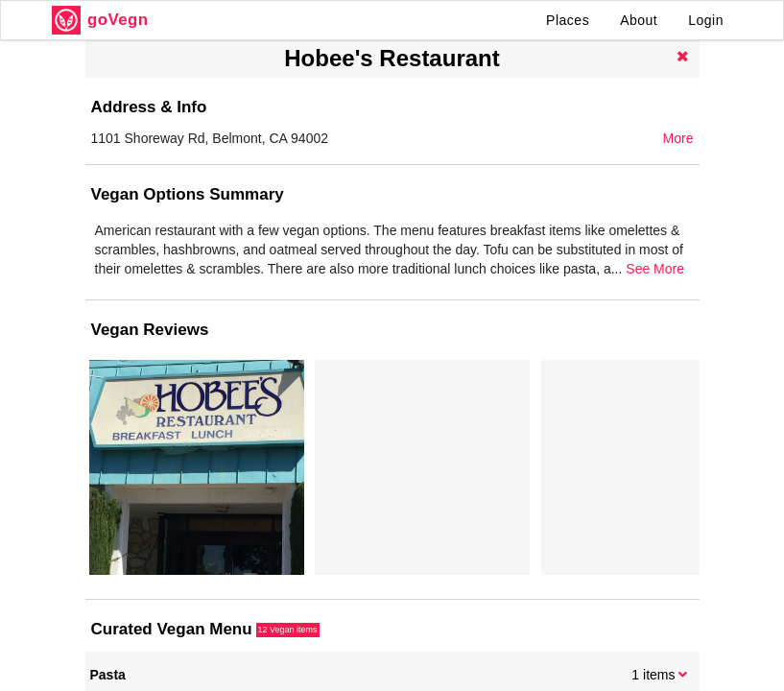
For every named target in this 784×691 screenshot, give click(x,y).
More (678, 138)
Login (706, 20)
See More (655, 269)
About (639, 20)
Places (568, 20)
